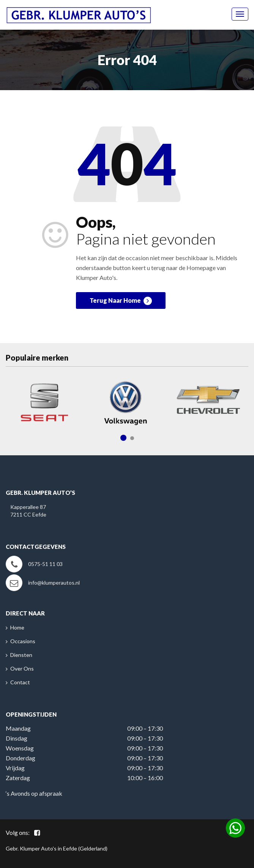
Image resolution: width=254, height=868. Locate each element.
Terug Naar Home (121, 301)
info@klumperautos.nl (54, 583)
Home (17, 627)
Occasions (23, 641)
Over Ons (22, 668)
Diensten (21, 655)
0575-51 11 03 (45, 564)
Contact (20, 682)
